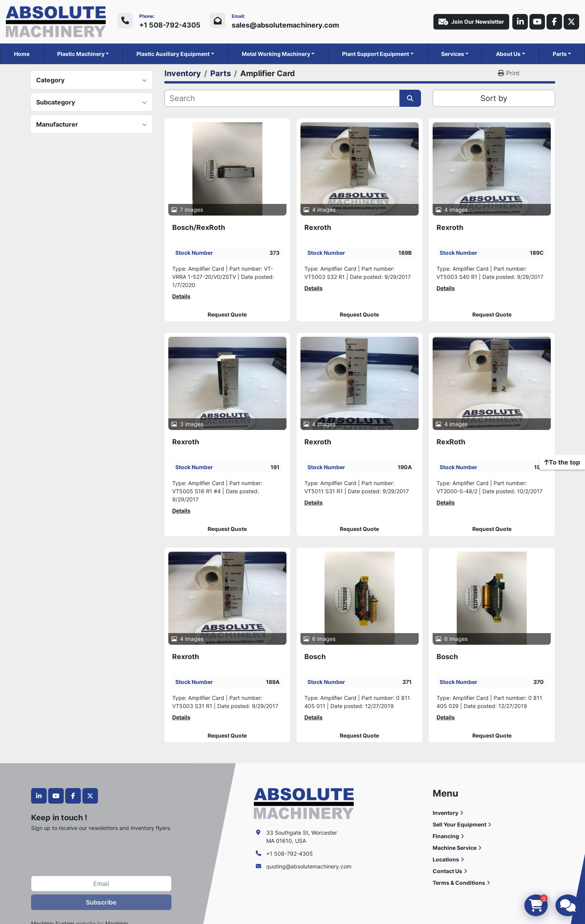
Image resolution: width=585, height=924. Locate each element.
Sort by (494, 98)
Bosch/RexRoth (199, 227)
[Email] (101, 884)
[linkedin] (520, 22)
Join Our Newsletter (471, 22)
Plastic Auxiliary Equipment (173, 54)
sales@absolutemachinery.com (285, 25)
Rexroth (318, 227)
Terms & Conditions (459, 883)
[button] (83, 54)
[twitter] (571, 22)
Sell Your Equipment (459, 824)
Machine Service (455, 848)
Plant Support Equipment (375, 54)
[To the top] (562, 462)
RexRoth (451, 442)
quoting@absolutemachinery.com (309, 866)
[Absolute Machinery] (304, 803)
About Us (508, 54)
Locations (446, 859)
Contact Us (447, 871)
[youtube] (537, 22)
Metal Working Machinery (276, 54)
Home (22, 54)
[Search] (282, 98)
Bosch (315, 657)
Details (181, 296)
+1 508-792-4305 (170, 25)
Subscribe (101, 902)
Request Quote (227, 315)
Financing (446, 836)
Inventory (445, 813)
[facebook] (554, 22)
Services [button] (453, 54)
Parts (560, 54)
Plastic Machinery (81, 54)
